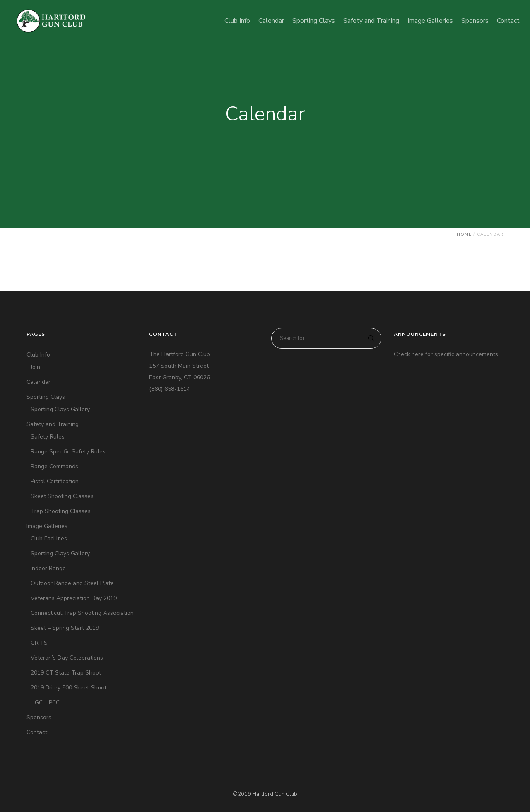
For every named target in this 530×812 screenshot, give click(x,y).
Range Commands (54, 466)
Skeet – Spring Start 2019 (65, 628)
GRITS (39, 643)
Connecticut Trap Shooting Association (82, 613)
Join (35, 367)
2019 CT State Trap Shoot (66, 673)
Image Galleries (47, 526)
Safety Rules (48, 437)
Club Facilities (49, 539)
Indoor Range (48, 568)
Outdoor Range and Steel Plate (72, 583)
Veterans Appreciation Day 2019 (74, 598)
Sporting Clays (46, 397)
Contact (37, 732)
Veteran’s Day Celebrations (67, 658)
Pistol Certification (55, 481)
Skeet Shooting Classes (62, 496)
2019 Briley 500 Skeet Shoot (69, 688)
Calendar (39, 382)
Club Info (38, 355)
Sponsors (39, 717)
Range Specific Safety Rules (68, 452)
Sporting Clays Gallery (60, 409)
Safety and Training (53, 424)
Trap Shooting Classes (61, 511)
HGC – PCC (45, 702)
